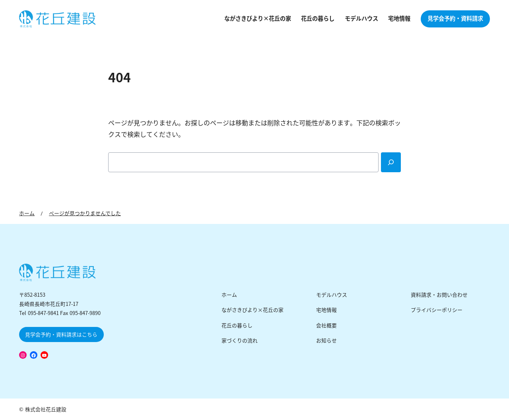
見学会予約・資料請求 (455, 19)
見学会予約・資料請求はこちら (61, 335)
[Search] (391, 162)
